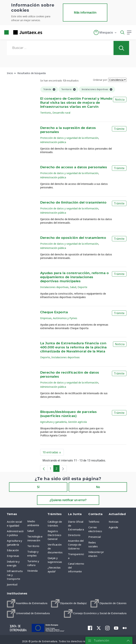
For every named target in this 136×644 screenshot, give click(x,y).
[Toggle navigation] (47, 32)
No (98, 487)
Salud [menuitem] (30, 531)
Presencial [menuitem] (95, 537)
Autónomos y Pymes (65, 318)
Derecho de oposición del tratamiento (73, 238)
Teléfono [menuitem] (94, 522)
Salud (73, 287)
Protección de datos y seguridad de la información (69, 138)
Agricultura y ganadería (53, 422)
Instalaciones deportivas (54, 287)
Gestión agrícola (77, 422)
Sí (38, 487)
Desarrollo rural (61, 113)
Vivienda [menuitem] (32, 571)
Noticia (120, 99)
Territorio (46, 113)
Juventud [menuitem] (12, 584)
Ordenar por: (100, 80)
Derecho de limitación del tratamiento (73, 203)
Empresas (46, 318)
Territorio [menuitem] (33, 546)
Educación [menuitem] (13, 550)
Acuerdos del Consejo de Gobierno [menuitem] (76, 545)
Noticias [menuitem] (114, 522)
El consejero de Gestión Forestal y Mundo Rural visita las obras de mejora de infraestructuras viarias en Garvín (76, 103)
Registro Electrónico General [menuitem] (54, 535)
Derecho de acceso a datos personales (74, 167)
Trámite (119, 129)
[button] (105, 32)
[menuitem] (27, 603)
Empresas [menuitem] (13, 556)
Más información (85, 13)
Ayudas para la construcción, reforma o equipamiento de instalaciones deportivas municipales (75, 277)
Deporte (82, 287)
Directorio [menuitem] (74, 535)
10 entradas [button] (53, 453)
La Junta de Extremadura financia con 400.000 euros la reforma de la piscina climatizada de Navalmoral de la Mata (73, 347)
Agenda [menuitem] (113, 527)
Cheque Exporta (54, 312)
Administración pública (53, 142)
